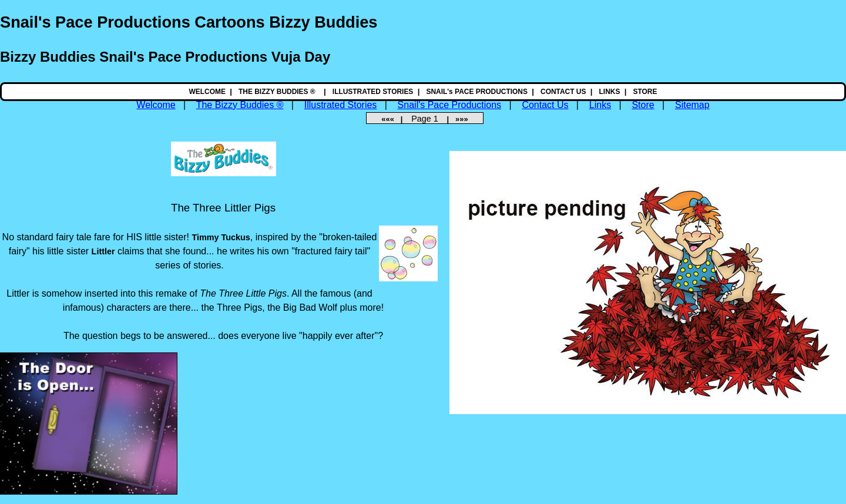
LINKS (610, 92)
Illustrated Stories (341, 105)
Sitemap (692, 105)
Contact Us (545, 105)
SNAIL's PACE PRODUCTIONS (476, 92)
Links (600, 105)
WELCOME (207, 92)
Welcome (156, 105)
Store (643, 105)
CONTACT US (563, 92)
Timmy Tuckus (221, 237)
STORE (645, 92)
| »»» (454, 119)
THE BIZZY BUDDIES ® (278, 92)
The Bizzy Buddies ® (240, 105)
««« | (395, 119)
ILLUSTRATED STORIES (373, 92)
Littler (103, 251)
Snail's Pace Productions (449, 105)
